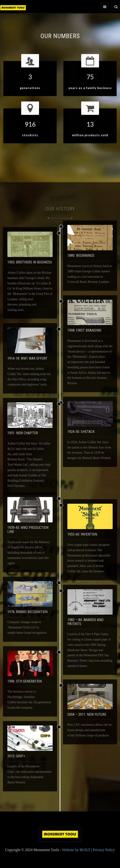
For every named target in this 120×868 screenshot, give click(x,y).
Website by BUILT (76, 850)
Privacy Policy (104, 850)
